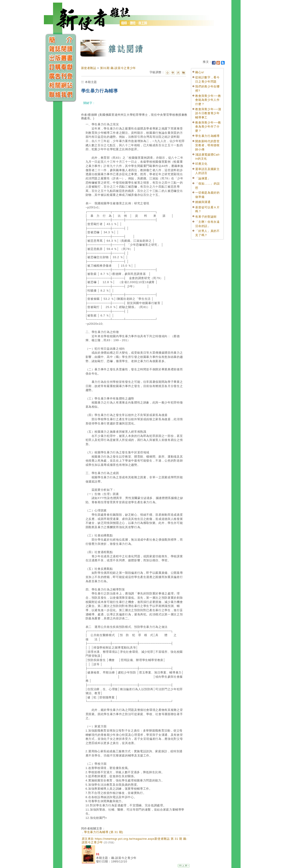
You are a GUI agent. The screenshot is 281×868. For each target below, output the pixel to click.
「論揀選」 (203, 178)
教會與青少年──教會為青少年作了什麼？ (208, 127)
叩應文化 (201, 164)
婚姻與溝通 (203, 202)
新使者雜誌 (89, 68)
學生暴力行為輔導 (207, 136)
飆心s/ (200, 72)
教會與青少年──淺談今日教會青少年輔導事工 (208, 113)
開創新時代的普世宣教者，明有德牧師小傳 (207, 145)
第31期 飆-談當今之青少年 (118, 68)
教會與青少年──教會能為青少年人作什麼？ (208, 100)
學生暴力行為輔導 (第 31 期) (104, 832)
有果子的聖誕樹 (206, 217)
